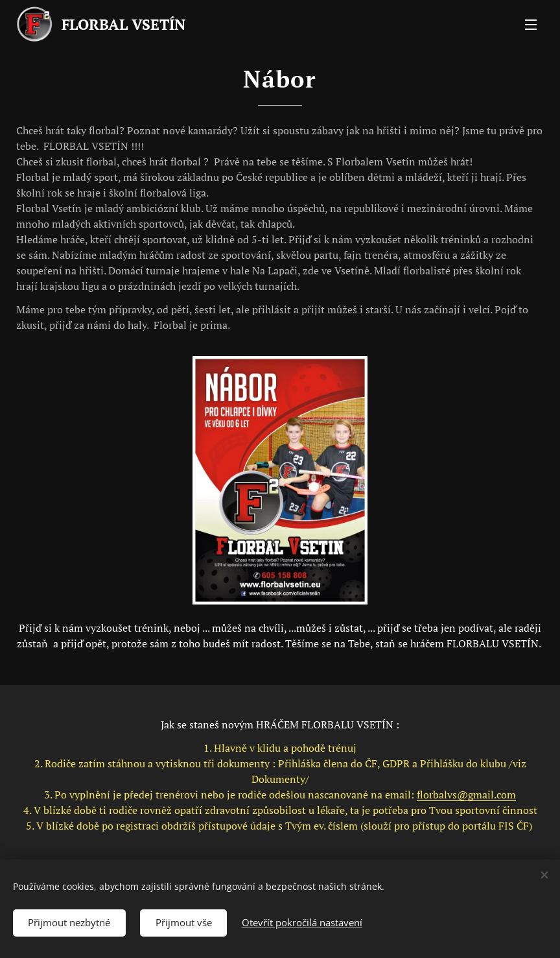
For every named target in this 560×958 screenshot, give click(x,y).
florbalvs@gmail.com (466, 795)
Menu (531, 25)
